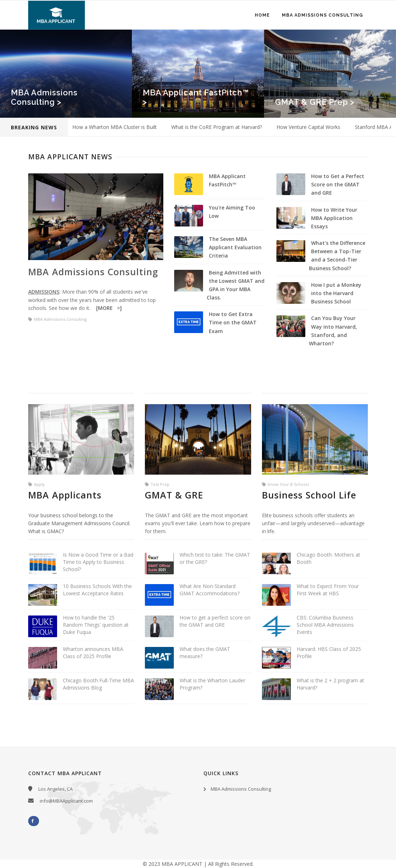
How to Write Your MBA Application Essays (334, 218)
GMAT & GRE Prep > (315, 102)
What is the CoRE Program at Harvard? (217, 127)
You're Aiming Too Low (232, 212)
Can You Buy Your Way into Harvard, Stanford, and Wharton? (333, 331)
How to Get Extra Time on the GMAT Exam (233, 322)
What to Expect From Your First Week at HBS (328, 590)
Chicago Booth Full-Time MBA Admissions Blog (98, 684)
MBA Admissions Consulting (322, 16)
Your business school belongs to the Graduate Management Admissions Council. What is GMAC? (79, 523)
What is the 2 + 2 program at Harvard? (330, 684)
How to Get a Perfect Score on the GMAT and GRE (338, 184)
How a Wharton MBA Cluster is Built (115, 127)
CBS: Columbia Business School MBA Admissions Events (325, 625)
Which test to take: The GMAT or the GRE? (215, 558)
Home (262, 16)
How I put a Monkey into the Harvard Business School (336, 293)
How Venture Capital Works (308, 127)
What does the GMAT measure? (205, 653)
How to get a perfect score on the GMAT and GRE (215, 621)
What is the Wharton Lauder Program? (212, 684)
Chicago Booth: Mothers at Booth (328, 558)
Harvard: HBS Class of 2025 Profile (329, 653)
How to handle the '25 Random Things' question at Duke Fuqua (96, 625)
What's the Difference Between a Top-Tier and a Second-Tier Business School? (337, 256)
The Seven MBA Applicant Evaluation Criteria (235, 247)
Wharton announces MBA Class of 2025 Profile (93, 653)
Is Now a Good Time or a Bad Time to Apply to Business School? (98, 562)
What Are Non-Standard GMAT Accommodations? (210, 590)
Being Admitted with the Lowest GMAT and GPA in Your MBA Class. (236, 285)
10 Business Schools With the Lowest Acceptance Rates (97, 590)
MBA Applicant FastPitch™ (227, 180)
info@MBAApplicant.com (66, 801)
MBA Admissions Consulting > (44, 97)
